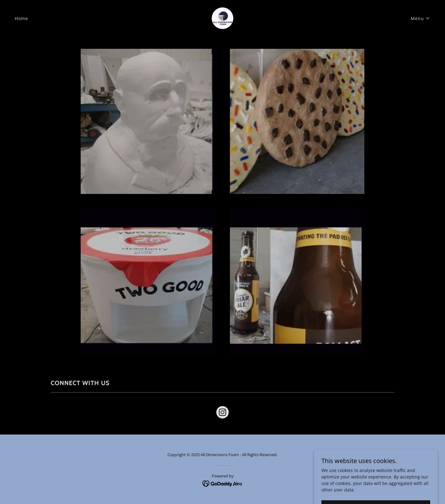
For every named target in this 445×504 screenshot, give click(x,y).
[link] (222, 18)
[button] (420, 18)
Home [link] (21, 18)
